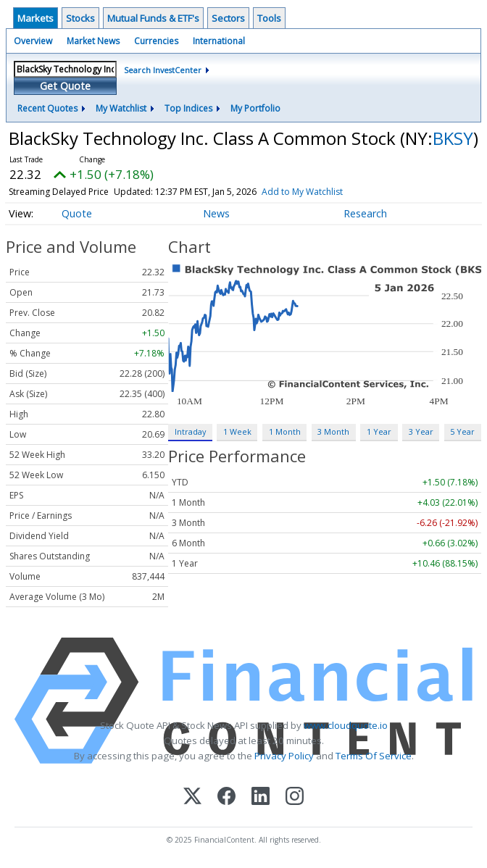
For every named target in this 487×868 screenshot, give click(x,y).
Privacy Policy (284, 756)
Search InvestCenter (163, 70)
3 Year (421, 431)
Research (365, 213)
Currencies (156, 41)
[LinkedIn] (261, 797)
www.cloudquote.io (346, 725)
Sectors (228, 18)
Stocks (80, 18)
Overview (33, 41)
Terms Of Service (374, 756)
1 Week (237, 431)
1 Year (379, 431)
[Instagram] (295, 797)
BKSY (453, 138)
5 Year (462, 431)
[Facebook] (226, 797)
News (216, 213)
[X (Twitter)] (192, 797)
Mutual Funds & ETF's (153, 18)
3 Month (333, 431)
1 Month (285, 431)
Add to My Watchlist (302, 192)
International (219, 41)
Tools (269, 18)
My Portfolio (255, 108)
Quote (77, 213)
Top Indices (188, 108)
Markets (36, 18)
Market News (93, 41)
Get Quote (65, 86)
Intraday (190, 431)
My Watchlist (121, 108)
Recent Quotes (47, 108)
